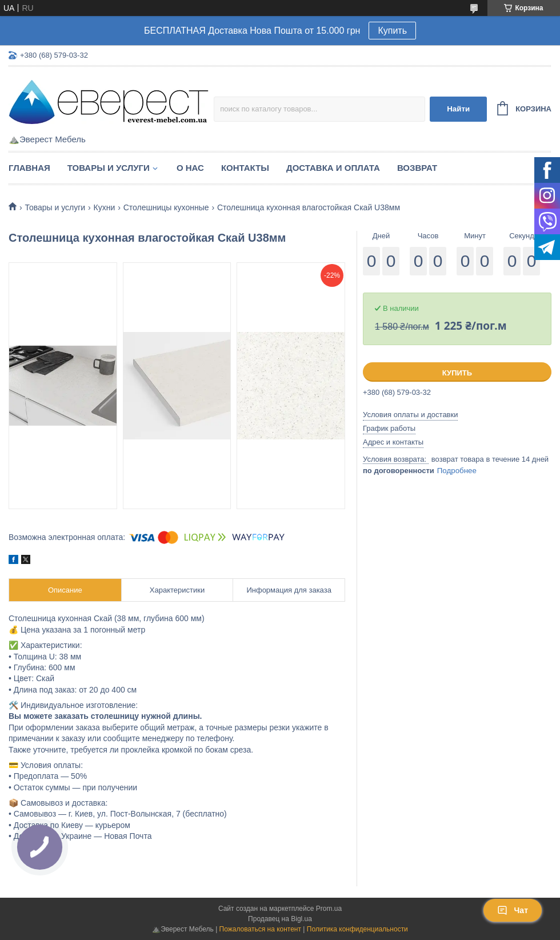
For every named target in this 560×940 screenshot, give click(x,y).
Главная (29, 168)
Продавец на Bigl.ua (280, 919)
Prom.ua (329, 909)
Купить (392, 31)
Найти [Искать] (458, 109)
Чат (513, 910)
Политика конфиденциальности (357, 929)
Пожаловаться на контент (260, 929)
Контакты (245, 168)
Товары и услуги (109, 168)
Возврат (417, 168)
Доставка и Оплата (333, 168)
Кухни (105, 207)
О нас (190, 168)
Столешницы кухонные (166, 207)
